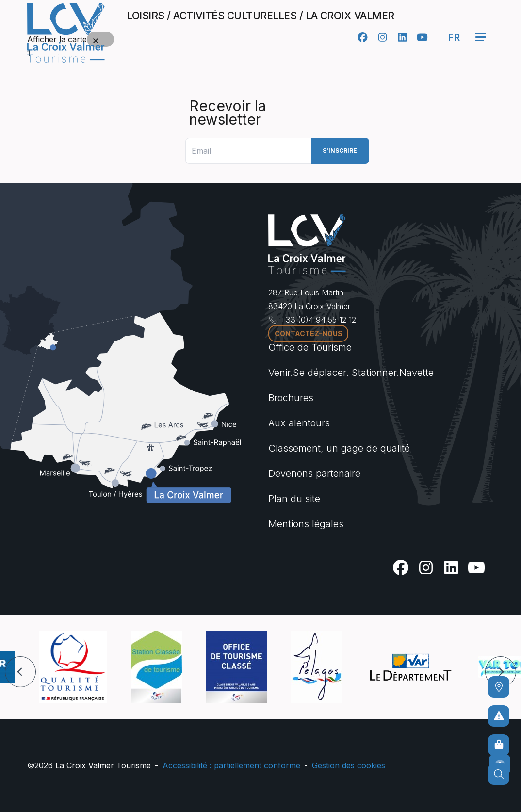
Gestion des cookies (349, 765)
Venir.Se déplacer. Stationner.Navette (351, 373)
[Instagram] (383, 37)
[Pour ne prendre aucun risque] (499, 716)
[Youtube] (422, 37)
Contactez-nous (309, 333)
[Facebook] (363, 37)
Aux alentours (299, 423)
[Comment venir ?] (499, 687)
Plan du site (294, 499)
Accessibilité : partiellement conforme (231, 765)
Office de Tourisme (310, 347)
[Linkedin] (402, 37)
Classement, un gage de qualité (339, 448)
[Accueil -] (66, 33)
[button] (20, 672)
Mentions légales (306, 524)
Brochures (291, 398)
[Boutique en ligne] (499, 745)
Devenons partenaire (314, 473)
